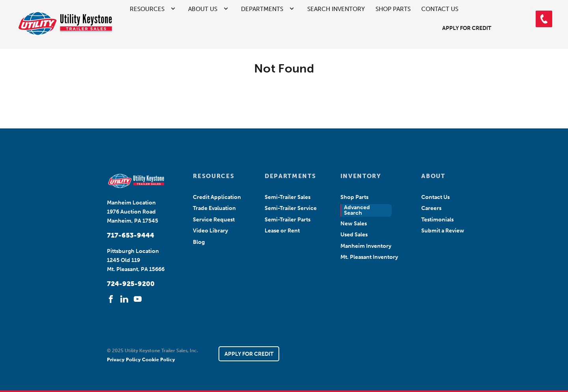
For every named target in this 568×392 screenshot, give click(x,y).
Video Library (210, 231)
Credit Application (217, 197)
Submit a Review (443, 231)
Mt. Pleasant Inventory (369, 257)
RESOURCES (214, 176)
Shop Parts (393, 9)
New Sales (354, 224)
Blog (199, 242)
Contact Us (440, 9)
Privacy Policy (124, 360)
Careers (431, 208)
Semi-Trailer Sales (288, 197)
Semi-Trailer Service (291, 208)
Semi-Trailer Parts (288, 220)
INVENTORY (361, 176)
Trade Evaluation (214, 208)
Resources (147, 9)
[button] (544, 19)
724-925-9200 (131, 284)
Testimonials (437, 220)
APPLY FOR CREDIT (249, 354)
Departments (262, 9)
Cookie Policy (159, 360)
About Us (203, 9)
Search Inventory (336, 9)
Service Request (214, 220)
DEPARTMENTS (290, 176)
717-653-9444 (131, 235)
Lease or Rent (282, 231)
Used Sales (354, 235)
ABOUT (433, 176)
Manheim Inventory (366, 246)
